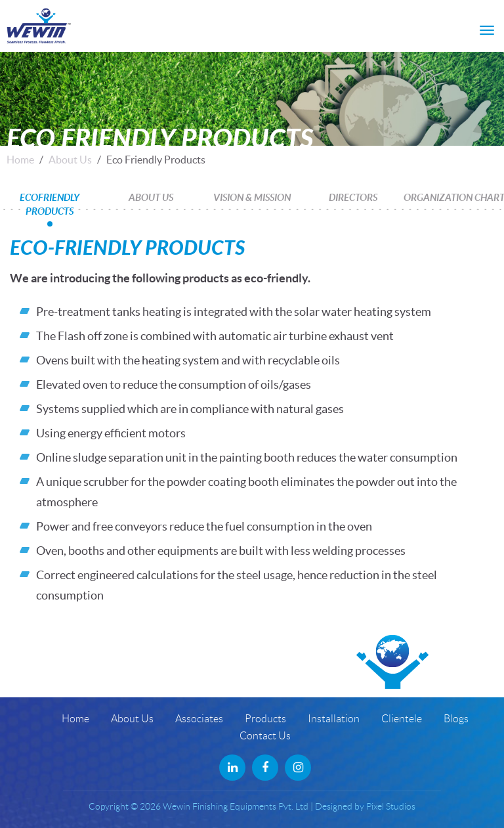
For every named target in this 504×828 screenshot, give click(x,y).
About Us (70, 160)
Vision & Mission (252, 197)
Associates (199, 719)
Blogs (456, 719)
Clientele (402, 719)
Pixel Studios (391, 806)
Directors (353, 197)
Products (265, 719)
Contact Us (265, 736)
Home (20, 160)
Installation (334, 719)
